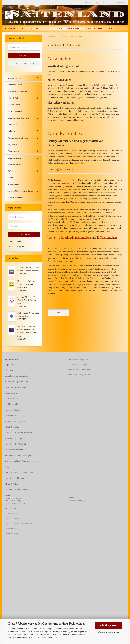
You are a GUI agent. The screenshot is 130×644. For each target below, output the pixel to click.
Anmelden (24, 234)
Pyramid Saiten (12, 393)
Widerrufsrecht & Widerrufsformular (21, 461)
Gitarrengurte (13, 151)
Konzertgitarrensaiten (61, 169)
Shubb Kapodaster (13, 404)
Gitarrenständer (14, 158)
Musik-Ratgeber (12, 427)
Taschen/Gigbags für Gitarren (20, 191)
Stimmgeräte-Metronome (18, 138)
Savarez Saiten (11, 416)
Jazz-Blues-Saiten (15, 111)
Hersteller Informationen (16, 387)
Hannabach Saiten (13, 410)
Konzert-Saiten (14, 29)
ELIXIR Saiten (11, 484)
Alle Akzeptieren (108, 625)
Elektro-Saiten (14, 105)
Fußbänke (12, 171)
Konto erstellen (14, 241)
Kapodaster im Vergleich (16, 444)
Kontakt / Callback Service (17, 490)
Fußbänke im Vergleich (15, 438)
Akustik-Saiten (95, 29)
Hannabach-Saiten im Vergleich (19, 433)
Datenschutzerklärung (50, 638)
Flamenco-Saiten (39, 29)
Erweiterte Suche (24, 63)
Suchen (24, 56)
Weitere (114, 29)
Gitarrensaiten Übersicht (18, 118)
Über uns (9, 370)
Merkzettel (119, 3)
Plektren (11, 131)
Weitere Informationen (108, 632)
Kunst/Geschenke (15, 198)
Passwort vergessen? (16, 246)
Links (7, 495)
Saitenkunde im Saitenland (16, 376)
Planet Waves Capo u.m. (15, 421)
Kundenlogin (102, 3)
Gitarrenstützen (14, 164)
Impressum (10, 364)
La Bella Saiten (12, 398)
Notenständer (13, 184)
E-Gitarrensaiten (107, 238)
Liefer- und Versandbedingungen (19, 472)
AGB (7, 467)
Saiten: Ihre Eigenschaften (16, 382)
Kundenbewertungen (14, 450)
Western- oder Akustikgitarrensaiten (69, 238)
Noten (10, 178)
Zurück (58, 312)
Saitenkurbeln (14, 125)
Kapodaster (12, 144)
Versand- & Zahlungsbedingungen (20, 455)
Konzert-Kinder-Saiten (68, 29)
